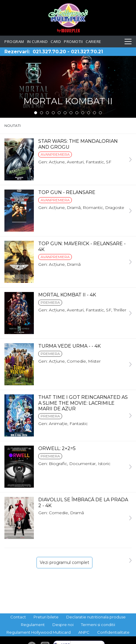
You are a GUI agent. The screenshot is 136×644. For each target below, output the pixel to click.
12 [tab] (100, 113)
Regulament (33, 625)
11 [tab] (94, 113)
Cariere (93, 42)
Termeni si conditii (98, 625)
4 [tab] (53, 113)
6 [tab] (65, 113)
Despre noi (63, 625)
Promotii (73, 42)
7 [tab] (71, 113)
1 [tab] (36, 113)
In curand (38, 42)
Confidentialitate (113, 632)
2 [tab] (42, 113)
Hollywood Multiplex (68, 18)
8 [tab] (77, 113)
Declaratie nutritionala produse (96, 617)
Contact (18, 617)
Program (14, 42)
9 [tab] (83, 113)
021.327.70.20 (49, 52)
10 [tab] (89, 113)
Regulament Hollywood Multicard (39, 632)
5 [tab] (59, 113)
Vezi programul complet (64, 562)
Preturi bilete (46, 617)
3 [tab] (47, 113)
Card (56, 42)
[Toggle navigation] (128, 42)
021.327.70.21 (87, 52)
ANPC (84, 632)
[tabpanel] (68, 87)
